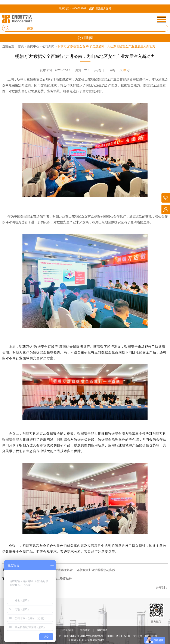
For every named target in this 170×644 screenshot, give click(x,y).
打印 (102, 70)
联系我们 (68, 630)
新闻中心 (35, 46)
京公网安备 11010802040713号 (86, 640)
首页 (23, 46)
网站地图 (102, 630)
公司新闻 (50, 46)
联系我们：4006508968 (73, 9)
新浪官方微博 (103, 9)
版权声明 (85, 630)
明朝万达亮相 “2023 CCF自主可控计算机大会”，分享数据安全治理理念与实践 (64, 570)
